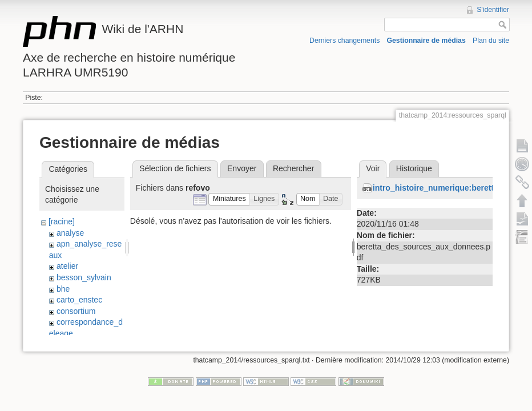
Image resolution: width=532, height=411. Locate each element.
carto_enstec (79, 300)
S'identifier (493, 10)
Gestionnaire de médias (426, 41)
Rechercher (293, 168)
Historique (414, 168)
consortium (76, 311)
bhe (63, 289)
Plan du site (491, 41)
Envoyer (242, 168)
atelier (67, 266)
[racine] (62, 221)
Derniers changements (344, 41)
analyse (70, 233)
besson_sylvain (84, 277)
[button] (229, 200)
